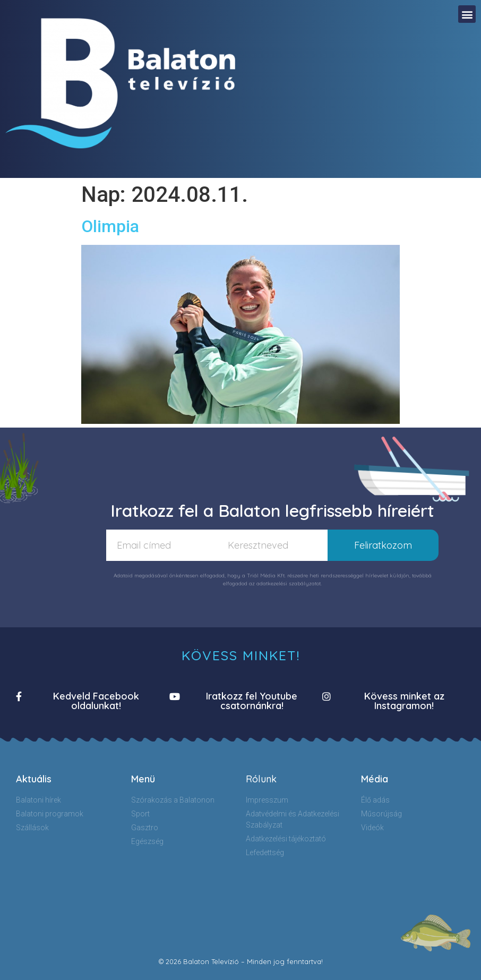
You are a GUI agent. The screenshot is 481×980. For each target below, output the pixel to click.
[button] (467, 14)
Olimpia (110, 226)
